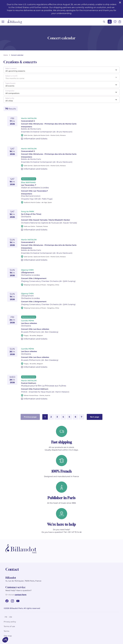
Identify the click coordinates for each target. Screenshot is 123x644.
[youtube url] (18, 601)
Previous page (30, 417)
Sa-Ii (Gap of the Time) (31, 214)
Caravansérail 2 (28, 121)
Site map (8, 636)
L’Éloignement (28, 273)
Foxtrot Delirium (29, 383)
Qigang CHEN (27, 270)
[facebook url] (7, 601)
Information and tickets (36, 139)
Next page (95, 417)
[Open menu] (3, 22)
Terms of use (9, 626)
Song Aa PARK (28, 211)
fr (6, 617)
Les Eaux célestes (29, 323)
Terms (6, 631)
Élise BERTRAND (28, 182)
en (11, 617)
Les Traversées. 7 (29, 185)
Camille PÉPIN (27, 321)
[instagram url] (12, 601)
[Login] (110, 22)
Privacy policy (10, 622)
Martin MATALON (29, 118)
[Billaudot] (15, 22)
